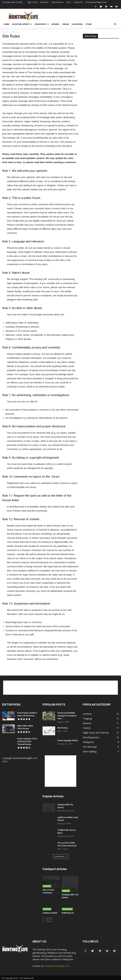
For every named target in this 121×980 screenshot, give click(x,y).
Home (6, 24)
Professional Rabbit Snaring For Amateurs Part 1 (67, 716)
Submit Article (57, 2)
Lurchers (47, 886)
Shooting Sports (22, 24)
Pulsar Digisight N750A (68, 741)
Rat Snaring (63, 728)
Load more (61, 856)
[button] (115, 24)
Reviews (55, 24)
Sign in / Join (33, 2)
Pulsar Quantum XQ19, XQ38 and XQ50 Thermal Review (27, 742)
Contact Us (78, 2)
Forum (65, 24)
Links (68, 2)
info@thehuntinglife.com (57, 965)
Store (89, 24)
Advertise (44, 2)
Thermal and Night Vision (96, 2)
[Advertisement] (82, 16)
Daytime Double (50, 912)
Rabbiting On (68, 912)
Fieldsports (42, 24)
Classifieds (77, 24)
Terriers (66, 886)
